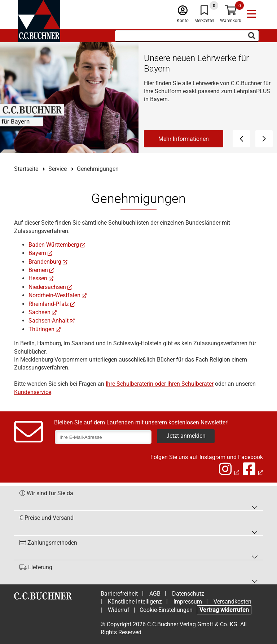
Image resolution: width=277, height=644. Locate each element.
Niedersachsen (47, 287)
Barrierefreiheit (119, 594)
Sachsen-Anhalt (49, 321)
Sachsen (39, 312)
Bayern (37, 253)
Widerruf (119, 610)
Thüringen (41, 329)
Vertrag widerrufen (224, 610)
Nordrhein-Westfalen (54, 295)
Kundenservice (33, 392)
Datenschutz (188, 594)
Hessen (38, 278)
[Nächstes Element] (264, 139)
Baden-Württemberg (54, 245)
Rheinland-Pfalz (49, 304)
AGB (155, 594)
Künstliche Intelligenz (135, 602)
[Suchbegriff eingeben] (187, 36)
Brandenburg (45, 262)
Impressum (188, 602)
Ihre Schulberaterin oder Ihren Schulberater (160, 384)
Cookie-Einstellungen (166, 610)
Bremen (38, 270)
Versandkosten (232, 602)
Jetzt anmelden (186, 436)
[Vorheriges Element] (241, 139)
